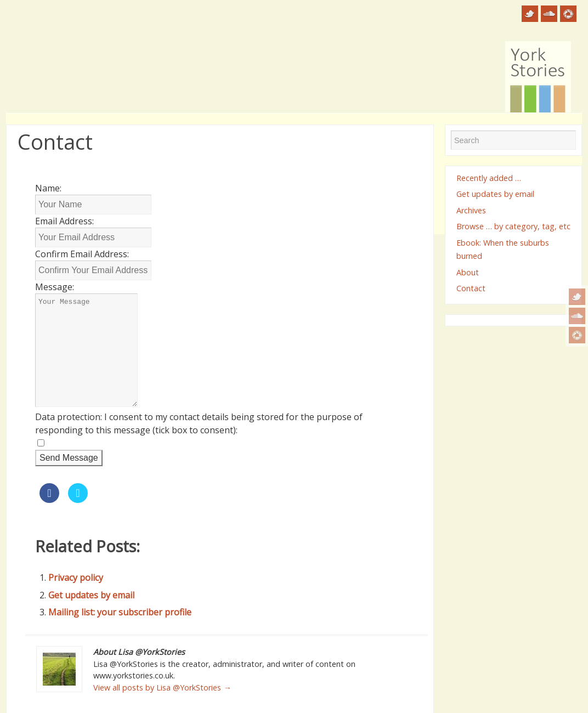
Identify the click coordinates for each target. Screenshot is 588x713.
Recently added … (489, 178)
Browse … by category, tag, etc (513, 226)
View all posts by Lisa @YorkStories (162, 687)
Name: (48, 188)
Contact (471, 288)
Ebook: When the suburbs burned (503, 249)
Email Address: (64, 221)
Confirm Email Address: (82, 254)
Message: (55, 287)
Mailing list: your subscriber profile (120, 612)
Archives (471, 210)
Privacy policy (76, 578)
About (468, 272)
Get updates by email (91, 595)
